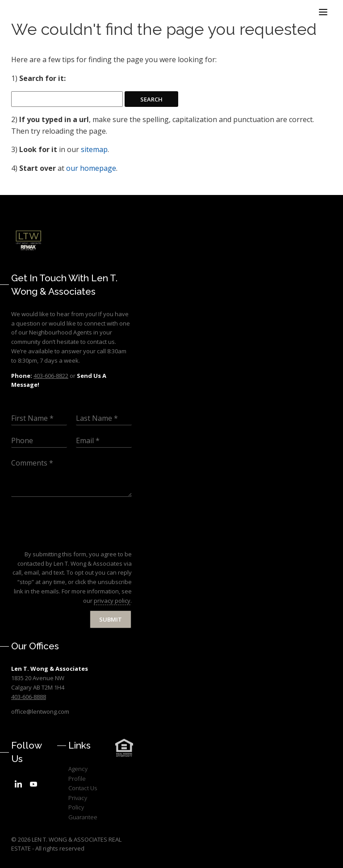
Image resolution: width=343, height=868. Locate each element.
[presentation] (79, 539)
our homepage (91, 168)
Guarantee (83, 817)
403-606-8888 (29, 697)
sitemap (94, 149)
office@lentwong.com (40, 711)
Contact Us (83, 788)
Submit (111, 619)
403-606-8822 (51, 376)
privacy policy (112, 601)
